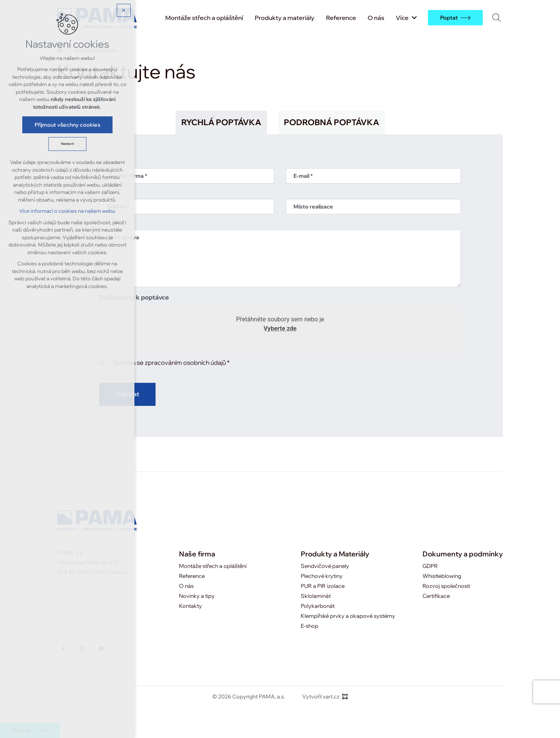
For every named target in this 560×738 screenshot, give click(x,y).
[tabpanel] (280, 282)
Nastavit (67, 144)
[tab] (221, 122)
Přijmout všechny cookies (67, 125)
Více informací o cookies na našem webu (67, 211)
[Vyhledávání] (497, 17)
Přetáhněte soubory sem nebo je (280, 325)
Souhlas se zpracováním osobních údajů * (171, 363)
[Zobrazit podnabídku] (414, 18)
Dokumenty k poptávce (134, 298)
